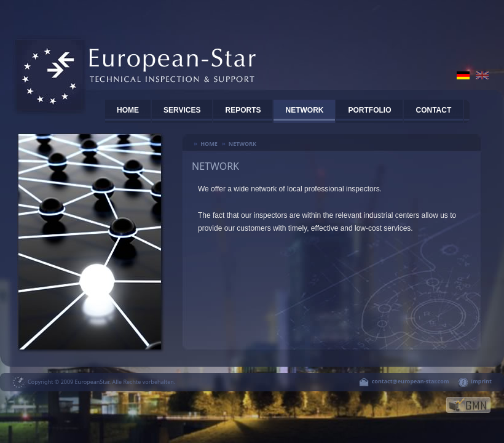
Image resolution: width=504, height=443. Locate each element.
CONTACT (433, 110)
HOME (128, 110)
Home (209, 144)
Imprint (481, 381)
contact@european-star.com (411, 381)
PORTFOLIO (369, 110)
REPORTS (243, 110)
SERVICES (182, 110)
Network (304, 110)
